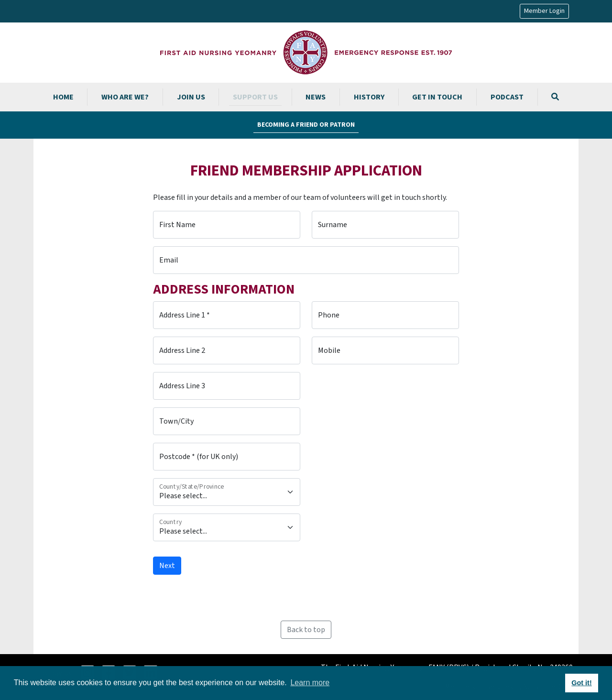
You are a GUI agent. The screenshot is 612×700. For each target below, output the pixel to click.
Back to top (306, 630)
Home (63, 97)
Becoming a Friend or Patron (306, 125)
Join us (191, 97)
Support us (255, 97)
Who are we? (125, 97)
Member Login (544, 11)
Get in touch (437, 97)
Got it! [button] (581, 683)
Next (167, 566)
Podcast (507, 97)
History (369, 97)
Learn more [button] (310, 683)
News (316, 97)
